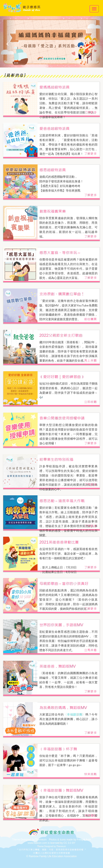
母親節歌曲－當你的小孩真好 (64, 584)
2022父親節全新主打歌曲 (61, 336)
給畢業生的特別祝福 (56, 460)
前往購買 (90, 319)
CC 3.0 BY (69, 843)
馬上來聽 (90, 361)
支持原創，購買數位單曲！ (62, 294)
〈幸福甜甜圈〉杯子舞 (58, 749)
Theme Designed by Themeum (29, 840)
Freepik (81, 840)
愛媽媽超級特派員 (54, 87)
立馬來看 (90, 650)
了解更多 (90, 112)
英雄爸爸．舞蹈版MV (58, 666)
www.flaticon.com (37, 843)
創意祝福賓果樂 (53, 211)
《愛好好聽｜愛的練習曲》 (62, 377)
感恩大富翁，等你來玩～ (60, 253)
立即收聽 (90, 402)
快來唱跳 (90, 816)
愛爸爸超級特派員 (54, 129)
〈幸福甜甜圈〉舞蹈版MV (61, 790)
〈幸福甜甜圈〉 (75, 714)
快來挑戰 (90, 774)
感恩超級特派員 (53, 170)
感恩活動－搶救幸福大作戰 (62, 501)
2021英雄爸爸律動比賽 (59, 542)
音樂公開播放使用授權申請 (62, 418)
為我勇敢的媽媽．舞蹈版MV (63, 708)
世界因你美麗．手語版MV (61, 625)
